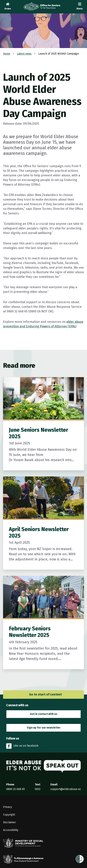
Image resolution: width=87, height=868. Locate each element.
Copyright (9, 815)
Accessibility (11, 830)
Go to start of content (43, 694)
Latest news (24, 54)
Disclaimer (10, 822)
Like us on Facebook (22, 746)
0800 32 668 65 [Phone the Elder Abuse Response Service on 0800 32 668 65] (15, 789)
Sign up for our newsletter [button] (44, 728)
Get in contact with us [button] (44, 714)
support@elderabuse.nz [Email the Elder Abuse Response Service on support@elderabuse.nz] (66, 789)
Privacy (8, 807)
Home (7, 54)
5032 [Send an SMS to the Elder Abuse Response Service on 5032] (38, 789)
